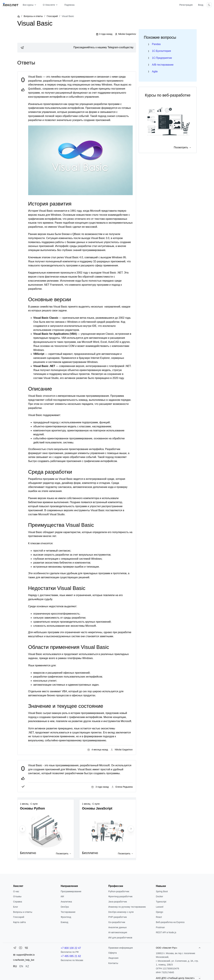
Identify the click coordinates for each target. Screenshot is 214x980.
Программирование (71, 891)
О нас (16, 891)
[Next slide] (131, 829)
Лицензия (113, 958)
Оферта (113, 953)
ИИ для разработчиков (120, 938)
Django (159, 912)
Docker (159, 896)
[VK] (26, 948)
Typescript (161, 902)
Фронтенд (66, 917)
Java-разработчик (118, 902)
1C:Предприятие (162, 58)
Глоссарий (52, 16)
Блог (16, 907)
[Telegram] (15, 948)
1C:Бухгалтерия (161, 51)
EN (21, 966)
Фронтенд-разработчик (120, 896)
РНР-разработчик (118, 917)
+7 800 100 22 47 (71, 948)
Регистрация (186, 5)
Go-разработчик (117, 922)
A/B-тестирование (163, 65)
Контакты (113, 963)
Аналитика (66, 902)
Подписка (69, 5)
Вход (201, 5)
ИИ (62, 896)
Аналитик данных (118, 927)
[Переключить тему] (209, 5)
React (159, 917)
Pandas (156, 44)
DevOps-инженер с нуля (121, 912)
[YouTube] (21, 948)
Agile (155, 71)
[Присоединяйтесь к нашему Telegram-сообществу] (77, 48)
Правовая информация (121, 948)
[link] (77, 48)
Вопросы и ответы (33, 16)
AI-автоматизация (118, 932)
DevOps (65, 907)
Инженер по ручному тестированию (127, 907)
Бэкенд (64, 922)
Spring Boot (162, 891)
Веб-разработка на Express (170, 922)
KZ (27, 966)
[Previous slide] (23, 829)
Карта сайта (19, 922)
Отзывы (17, 896)
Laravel (160, 907)
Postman (160, 927)
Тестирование (68, 912)
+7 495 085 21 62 (71, 956)
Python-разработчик (119, 891)
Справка (18, 902)
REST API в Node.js (166, 932)
